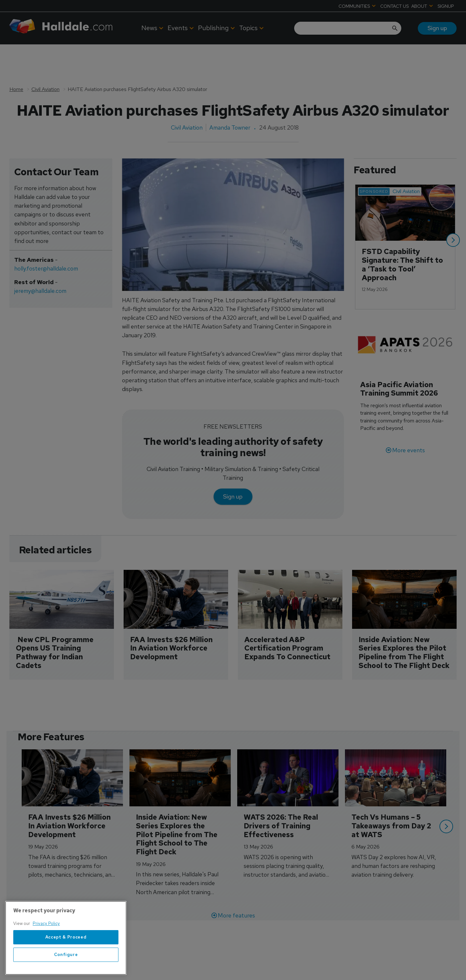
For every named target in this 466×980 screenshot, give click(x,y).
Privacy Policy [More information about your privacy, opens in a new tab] (46, 945)
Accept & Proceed (66, 958)
